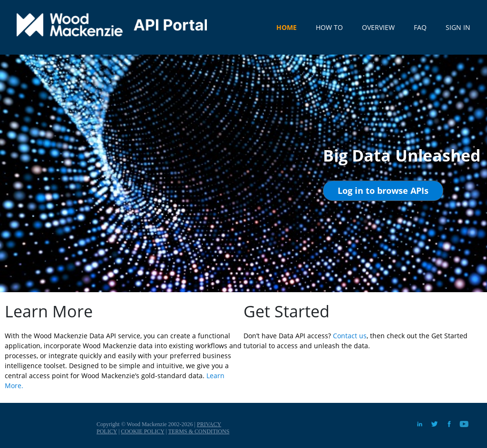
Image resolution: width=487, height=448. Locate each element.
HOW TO (329, 27)
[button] (383, 191)
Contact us (350, 336)
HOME (287, 27)
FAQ (420, 27)
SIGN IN (458, 27)
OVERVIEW (378, 27)
